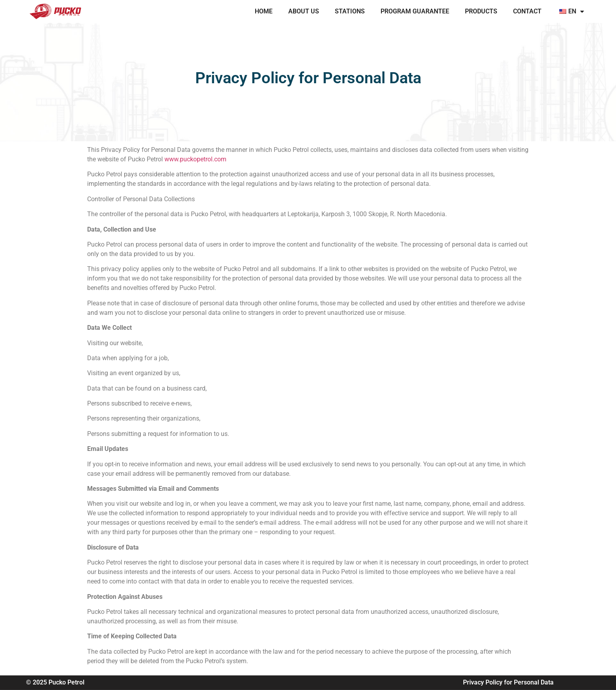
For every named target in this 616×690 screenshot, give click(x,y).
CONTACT (527, 11)
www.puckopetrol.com (195, 159)
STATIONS (350, 11)
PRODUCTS (481, 11)
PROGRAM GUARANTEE (415, 11)
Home (264, 11)
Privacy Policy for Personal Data (508, 682)
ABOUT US (304, 11)
